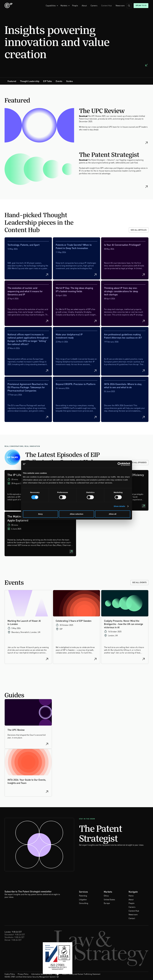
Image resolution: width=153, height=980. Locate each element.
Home (131, 896)
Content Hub (106, 6)
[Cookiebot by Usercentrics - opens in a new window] (119, 464)
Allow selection (76, 514)
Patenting (83, 896)
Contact (132, 918)
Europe (107, 903)
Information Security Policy (42, 974)
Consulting (84, 903)
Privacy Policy (23, 974)
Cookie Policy (10, 974)
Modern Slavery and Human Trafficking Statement (81, 974)
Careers (94, 6)
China (106, 896)
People (75, 6)
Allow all (113, 514)
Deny (40, 514)
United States (109, 900)
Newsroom (120, 6)
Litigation (83, 900)
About (84, 6)
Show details (119, 506)
